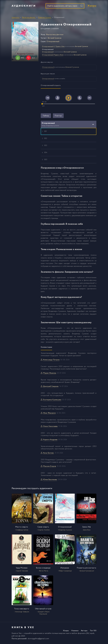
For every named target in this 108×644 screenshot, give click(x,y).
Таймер (46, 116)
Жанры (92, 6)
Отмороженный (53, 42)
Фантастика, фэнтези (55, 35)
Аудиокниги (24, 6)
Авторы (84, 631)
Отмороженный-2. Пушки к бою (53, 47)
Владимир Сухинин (50, 29)
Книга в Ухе (17, 634)
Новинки (75, 631)
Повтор (58, 116)
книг (68, 634)
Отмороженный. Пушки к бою (53, 56)
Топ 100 (93, 631)
